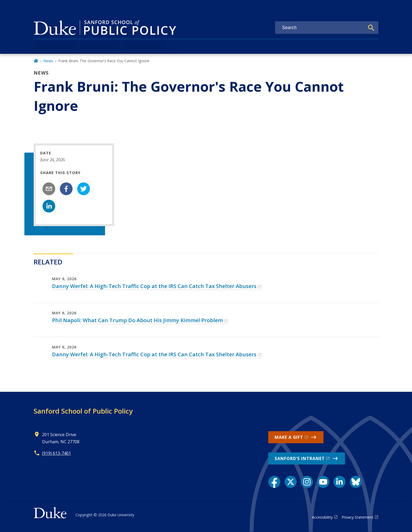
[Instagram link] (307, 482)
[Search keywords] (320, 28)
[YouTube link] (323, 482)
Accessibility (322, 517)
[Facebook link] (274, 482)
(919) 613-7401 (56, 453)
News (48, 61)
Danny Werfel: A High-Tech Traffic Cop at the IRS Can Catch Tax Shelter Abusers (154, 286)
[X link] (291, 482)
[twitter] (84, 189)
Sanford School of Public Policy (83, 411)
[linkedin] (49, 206)
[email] (49, 189)
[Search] (371, 28)
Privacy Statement (357, 517)
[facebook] (66, 189)
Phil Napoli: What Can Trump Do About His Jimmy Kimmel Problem (137, 320)
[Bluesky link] (356, 482)
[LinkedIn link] (339, 482)
